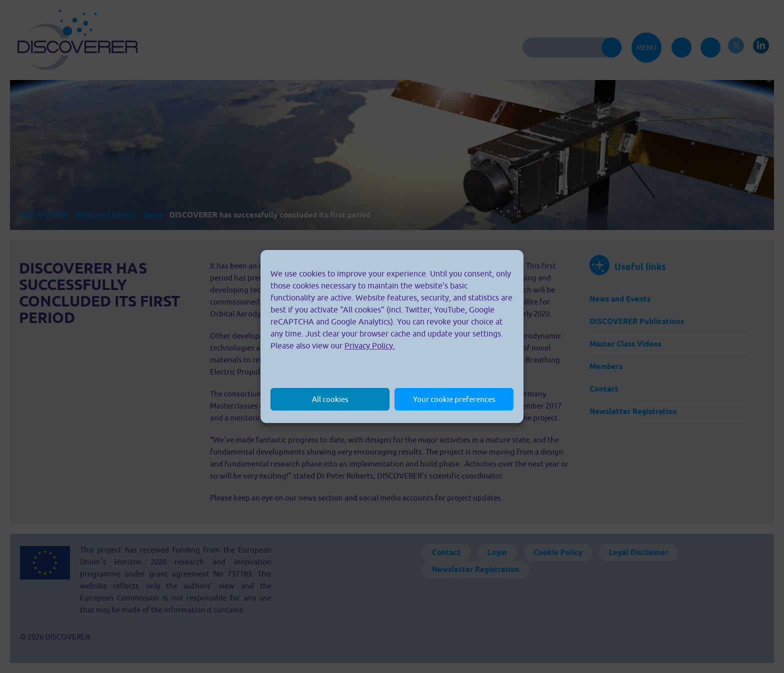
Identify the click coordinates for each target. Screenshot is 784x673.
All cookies (330, 399)
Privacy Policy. (370, 345)
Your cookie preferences (454, 399)
